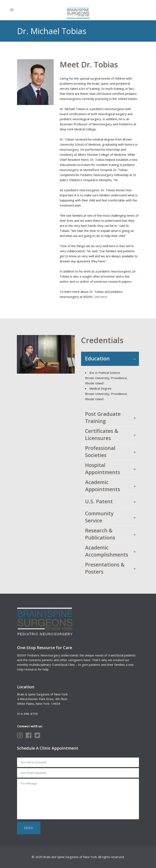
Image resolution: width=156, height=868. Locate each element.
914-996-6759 (27, 714)
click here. (101, 297)
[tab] (110, 359)
